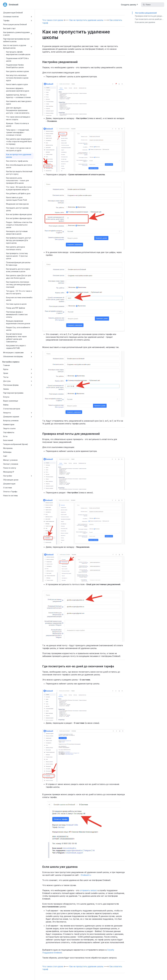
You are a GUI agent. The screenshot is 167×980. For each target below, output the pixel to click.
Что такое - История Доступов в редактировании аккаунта (19, 188)
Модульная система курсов (17, 204)
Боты (5, 436)
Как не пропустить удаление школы (19, 156)
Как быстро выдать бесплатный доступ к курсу (19, 173)
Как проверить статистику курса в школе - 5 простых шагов (17, 256)
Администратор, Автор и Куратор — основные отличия (18, 96)
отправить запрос (88, 890)
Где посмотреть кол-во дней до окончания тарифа (151, 19)
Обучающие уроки (11, 480)
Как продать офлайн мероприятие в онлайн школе (18, 53)
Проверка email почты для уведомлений (151, 16)
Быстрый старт (9, 28)
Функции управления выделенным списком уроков (18, 322)
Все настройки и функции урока (19, 214)
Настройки (18, 476)
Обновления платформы (18, 357)
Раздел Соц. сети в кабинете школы (18, 329)
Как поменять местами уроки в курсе (19, 103)
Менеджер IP (9, 472)
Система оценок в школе (16, 304)
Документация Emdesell (13, 13)
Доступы (18, 381)
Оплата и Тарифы (10, 492)
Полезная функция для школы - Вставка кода (19, 264)
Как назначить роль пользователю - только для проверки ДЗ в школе (17, 180)
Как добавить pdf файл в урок (18, 193)
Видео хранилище (11, 401)
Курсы (18, 369)
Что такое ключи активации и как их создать (18, 118)
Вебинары (7, 452)
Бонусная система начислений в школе (19, 299)
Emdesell (14, 5)
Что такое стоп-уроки (53, 20)
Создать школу (128, 5)
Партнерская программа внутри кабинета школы (16, 40)
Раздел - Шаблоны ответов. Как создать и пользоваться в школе (19, 225)
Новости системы (10, 496)
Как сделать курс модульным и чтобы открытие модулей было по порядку (19, 141)
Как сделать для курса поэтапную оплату (15, 248)
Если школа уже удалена (145, 22)
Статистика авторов (12, 409)
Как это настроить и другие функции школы (18, 47)
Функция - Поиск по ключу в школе (17, 125)
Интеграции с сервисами (18, 353)
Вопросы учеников (11, 421)
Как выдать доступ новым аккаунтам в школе (17, 233)
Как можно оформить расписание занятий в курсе (18, 90)
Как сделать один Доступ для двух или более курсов (18, 277)
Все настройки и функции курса (19, 218)
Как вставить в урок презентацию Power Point (17, 199)
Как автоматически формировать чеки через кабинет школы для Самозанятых (16, 338)
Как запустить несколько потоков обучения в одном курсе (17, 78)
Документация (9, 484)
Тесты (18, 377)
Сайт (5, 456)
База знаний (8, 440)
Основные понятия (18, 17)
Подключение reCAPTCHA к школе (17, 60)
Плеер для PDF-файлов (16, 308)
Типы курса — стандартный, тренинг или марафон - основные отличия (18, 132)
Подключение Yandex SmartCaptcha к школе (15, 66)
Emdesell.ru (86, 875)
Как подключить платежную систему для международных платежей (18, 284)
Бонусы (6, 397)
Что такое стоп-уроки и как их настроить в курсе (18, 149)
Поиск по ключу (10, 468)
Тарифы (18, 21)
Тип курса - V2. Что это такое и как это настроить (19, 292)
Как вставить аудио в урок (17, 84)
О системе (8, 488)
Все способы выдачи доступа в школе (19, 166)
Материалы (8, 448)
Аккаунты (18, 413)
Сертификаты (9, 432)
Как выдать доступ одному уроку (17, 209)
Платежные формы (18, 385)
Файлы (6, 405)
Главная (6, 365)
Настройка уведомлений (146, 13)
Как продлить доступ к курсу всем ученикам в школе (18, 270)
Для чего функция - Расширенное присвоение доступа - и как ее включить (18, 110)
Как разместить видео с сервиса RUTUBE (16, 347)
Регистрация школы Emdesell (15, 24)
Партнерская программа (13, 393)
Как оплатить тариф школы (17, 161)
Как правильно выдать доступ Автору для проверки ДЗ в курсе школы (18, 240)
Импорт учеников (10, 460)
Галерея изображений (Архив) (16, 444)
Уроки (18, 373)
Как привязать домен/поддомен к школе (18, 34)
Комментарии (9, 424)
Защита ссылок (9, 428)
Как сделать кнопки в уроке (18, 71)
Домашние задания (18, 417)
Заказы (6, 389)
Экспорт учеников (11, 464)
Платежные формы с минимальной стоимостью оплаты (17, 314)
